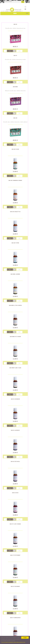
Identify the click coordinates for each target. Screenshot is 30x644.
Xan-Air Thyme (15, 243)
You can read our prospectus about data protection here (13, 642)
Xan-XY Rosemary (15, 586)
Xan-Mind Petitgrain (15, 337)
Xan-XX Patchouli (15, 461)
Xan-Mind (15, 87)
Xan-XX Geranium (15, 399)
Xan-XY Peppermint (15, 555)
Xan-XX (15, 24)
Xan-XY (15, 55)
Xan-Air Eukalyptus (15, 212)
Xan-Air (15, 118)
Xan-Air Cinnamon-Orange (15, 180)
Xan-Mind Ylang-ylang (15, 368)
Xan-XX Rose (15, 493)
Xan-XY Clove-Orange (15, 524)
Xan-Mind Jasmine (15, 274)
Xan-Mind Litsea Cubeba (15, 305)
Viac (19, 51)
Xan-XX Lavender (15, 430)
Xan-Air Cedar (15, 149)
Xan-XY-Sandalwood (15, 618)
